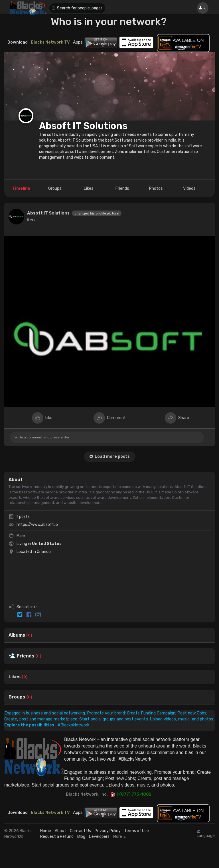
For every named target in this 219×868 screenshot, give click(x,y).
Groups (17, 697)
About (60, 831)
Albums (17, 635)
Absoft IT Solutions (83, 126)
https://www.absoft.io (37, 525)
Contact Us (80, 831)
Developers (99, 837)
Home (46, 831)
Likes (15, 677)
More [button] (119, 837)
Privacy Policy (108, 831)
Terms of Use (137, 831)
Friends (26, 656)
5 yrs (31, 220)
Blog (81, 837)
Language (206, 834)
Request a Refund (57, 837)
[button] (77, 8)
